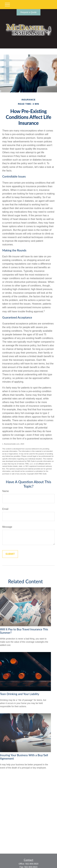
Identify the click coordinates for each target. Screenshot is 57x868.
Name (6, 491)
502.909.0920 (32, 864)
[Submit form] (10, 554)
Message (7, 527)
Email (5, 509)
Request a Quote (29, 12)
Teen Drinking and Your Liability (20, 694)
